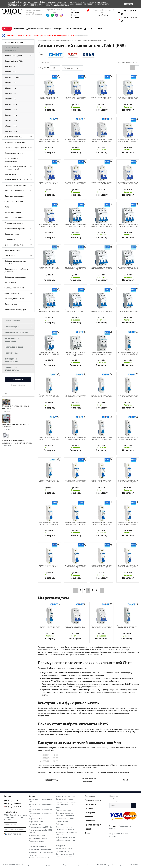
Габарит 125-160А (12, 77)
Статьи (68, 29)
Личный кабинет (93, 29)
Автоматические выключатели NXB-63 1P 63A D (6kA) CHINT (75, 481)
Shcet (126, 780)
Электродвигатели (12, 250)
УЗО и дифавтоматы (36, 841)
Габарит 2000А (11, 115)
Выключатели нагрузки (14, 153)
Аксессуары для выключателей (11, 160)
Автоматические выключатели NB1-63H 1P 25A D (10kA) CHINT (128, 396)
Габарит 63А (10, 66)
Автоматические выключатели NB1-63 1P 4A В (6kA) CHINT (127, 627)
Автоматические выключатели (89, 780)
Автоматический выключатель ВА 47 (40, 800)
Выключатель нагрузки (37, 847)
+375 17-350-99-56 (129, 12)
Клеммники (10, 256)
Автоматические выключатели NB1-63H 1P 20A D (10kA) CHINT (49, 438)
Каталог (32, 796)
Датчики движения (13, 212)
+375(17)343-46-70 (50, 755)
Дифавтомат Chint (36, 822)
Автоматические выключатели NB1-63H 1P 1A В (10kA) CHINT (49, 481)
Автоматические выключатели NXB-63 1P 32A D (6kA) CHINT (75, 566)
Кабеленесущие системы (65, 837)
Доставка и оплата (35, 29)
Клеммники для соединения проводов (67, 833)
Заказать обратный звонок (15, 829)
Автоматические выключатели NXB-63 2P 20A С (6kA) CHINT (128, 140)
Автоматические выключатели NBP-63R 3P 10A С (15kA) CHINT (102, 268)
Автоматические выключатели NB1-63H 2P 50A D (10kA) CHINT (75, 140)
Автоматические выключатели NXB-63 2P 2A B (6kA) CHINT (102, 98)
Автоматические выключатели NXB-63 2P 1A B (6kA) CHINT (128, 98)
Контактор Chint (35, 824)
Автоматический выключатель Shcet (40, 815)
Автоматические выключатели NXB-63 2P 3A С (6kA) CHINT (102, 183)
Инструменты (10, 282)
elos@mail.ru (103, 15)
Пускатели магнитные (37, 836)
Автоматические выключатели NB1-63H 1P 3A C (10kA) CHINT (50, 627)
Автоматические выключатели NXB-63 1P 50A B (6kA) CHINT (102, 523)
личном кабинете (82, 36)
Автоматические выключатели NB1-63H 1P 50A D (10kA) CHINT (49, 396)
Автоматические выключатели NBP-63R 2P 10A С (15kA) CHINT (128, 311)
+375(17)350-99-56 (50, 758)
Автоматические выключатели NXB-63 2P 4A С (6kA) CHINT (75, 183)
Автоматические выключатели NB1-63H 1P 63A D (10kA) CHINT (128, 353)
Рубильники (10, 239)
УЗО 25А (32, 833)
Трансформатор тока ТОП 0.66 (40, 827)
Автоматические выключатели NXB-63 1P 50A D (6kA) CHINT (49, 523)
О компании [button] (19, 29)
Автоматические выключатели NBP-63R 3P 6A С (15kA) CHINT (128, 268)
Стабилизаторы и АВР (14, 201)
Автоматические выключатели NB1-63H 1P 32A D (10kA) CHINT (102, 396)
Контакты (77, 29)
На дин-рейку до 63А (13, 56)
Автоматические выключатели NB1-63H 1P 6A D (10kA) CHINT (102, 438)
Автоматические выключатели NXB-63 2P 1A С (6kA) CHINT (49, 226)
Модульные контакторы (15, 142)
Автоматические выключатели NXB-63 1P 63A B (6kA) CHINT (128, 481)
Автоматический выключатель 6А (40, 805)
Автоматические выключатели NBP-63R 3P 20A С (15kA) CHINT (49, 268)
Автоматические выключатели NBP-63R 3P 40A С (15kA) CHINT (75, 226)
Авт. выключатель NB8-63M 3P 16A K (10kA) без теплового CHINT (75, 354)
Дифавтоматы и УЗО (13, 137)
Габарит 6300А (46, 62)
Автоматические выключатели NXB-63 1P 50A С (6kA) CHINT (75, 523)
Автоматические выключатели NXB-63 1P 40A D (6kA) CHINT (49, 566)
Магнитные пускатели (14, 42)
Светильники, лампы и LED (16, 180)
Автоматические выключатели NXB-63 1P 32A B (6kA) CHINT (128, 566)
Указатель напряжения (65, 843)
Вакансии (89, 817)
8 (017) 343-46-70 (14, 801)
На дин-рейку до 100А (128, 62)
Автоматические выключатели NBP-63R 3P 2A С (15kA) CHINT (49, 311)
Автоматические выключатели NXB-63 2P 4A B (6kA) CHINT (75, 98)
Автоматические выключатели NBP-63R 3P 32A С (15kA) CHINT (102, 226)
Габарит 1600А (11, 110)
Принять (128, 4)
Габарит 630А (10, 93)
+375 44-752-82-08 (129, 19)
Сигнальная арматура (14, 218)
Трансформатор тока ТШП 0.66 (40, 830)
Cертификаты (90, 804)
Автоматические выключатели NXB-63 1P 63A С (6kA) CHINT (102, 481)
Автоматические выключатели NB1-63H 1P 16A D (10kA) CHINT (75, 438)
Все (42, 55)
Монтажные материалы (15, 229)
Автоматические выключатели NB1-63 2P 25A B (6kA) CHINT (76, 627)
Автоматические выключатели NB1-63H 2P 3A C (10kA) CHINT (49, 140)
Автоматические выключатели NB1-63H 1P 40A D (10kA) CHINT (75, 396)
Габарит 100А (10, 72)
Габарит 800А (10, 99)
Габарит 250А (10, 83)
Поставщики (90, 821)
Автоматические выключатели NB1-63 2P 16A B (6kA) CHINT (101, 627)
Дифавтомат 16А (35, 819)
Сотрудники (90, 813)
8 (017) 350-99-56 (14, 804)
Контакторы (33, 844)
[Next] (102, 590)
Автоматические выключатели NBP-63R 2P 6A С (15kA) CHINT (49, 353)
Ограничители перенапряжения (41, 852)
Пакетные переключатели (66, 802)
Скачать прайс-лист (13, 834)
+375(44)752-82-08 (50, 761)
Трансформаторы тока (14, 245)
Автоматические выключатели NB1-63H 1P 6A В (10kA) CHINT (128, 438)
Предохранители (12, 234)
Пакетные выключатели (15, 196)
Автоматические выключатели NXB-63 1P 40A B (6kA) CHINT (128, 523)
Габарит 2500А (11, 121)
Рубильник (60, 824)
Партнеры (89, 809)
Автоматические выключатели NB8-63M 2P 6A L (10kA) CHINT (102, 353)
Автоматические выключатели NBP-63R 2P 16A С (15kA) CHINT (102, 311)
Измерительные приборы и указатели (16, 270)
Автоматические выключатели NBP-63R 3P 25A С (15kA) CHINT (128, 226)
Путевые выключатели (14, 191)
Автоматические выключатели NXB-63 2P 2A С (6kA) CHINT (128, 183)
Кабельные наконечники (15, 277)
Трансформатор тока (64, 827)
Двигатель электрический (66, 830)
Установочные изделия (14, 223)
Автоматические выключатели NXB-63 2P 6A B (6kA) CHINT (49, 98)
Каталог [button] (8, 28)
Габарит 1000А (11, 104)
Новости (88, 829)
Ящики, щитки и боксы (14, 288)
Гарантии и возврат (54, 29)
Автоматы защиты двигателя (17, 148)
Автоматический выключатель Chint (40, 810)
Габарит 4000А (11, 126)
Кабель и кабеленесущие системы (15, 262)
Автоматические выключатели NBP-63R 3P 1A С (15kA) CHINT (75, 311)
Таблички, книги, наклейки (16, 299)
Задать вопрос (11, 824)
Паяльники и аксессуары (15, 310)
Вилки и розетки (12, 174)
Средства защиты (12, 293)
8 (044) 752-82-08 (14, 807)
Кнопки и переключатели (15, 185)
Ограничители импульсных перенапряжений (16, 168)
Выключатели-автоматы (38, 838)
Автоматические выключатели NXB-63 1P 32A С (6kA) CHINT (102, 566)
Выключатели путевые (64, 799)
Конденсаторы (11, 304)
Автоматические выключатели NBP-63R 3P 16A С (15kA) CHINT (75, 268)
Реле (7, 207)
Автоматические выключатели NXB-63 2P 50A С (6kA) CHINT (49, 183)
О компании (90, 796)
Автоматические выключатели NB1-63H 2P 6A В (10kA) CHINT (102, 140)
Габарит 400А (10, 88)
